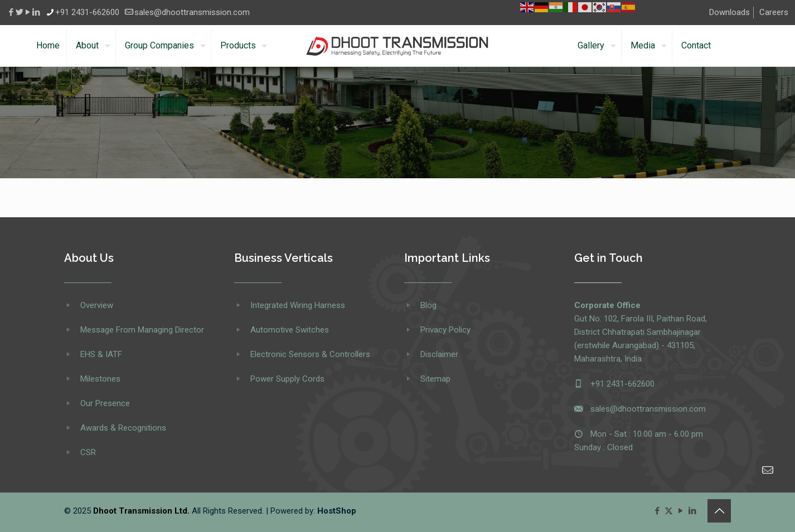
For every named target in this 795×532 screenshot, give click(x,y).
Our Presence (105, 403)
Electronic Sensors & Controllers (310, 354)
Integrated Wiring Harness (298, 305)
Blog (428, 305)
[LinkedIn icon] (692, 511)
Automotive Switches (290, 330)
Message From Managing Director (142, 330)
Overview (97, 305)
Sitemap (435, 379)
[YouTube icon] (680, 511)
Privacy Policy (445, 330)
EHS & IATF (101, 354)
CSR (88, 452)
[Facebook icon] (657, 511)
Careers (774, 12)
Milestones (100, 379)
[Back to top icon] (719, 511)
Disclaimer (439, 354)
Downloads (729, 12)
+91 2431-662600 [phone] (87, 12)
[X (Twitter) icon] (669, 511)
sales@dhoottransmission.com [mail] (192, 12)
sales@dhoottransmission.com (648, 409)
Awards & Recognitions (123, 428)
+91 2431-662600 (622, 384)
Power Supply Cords (287, 379)
